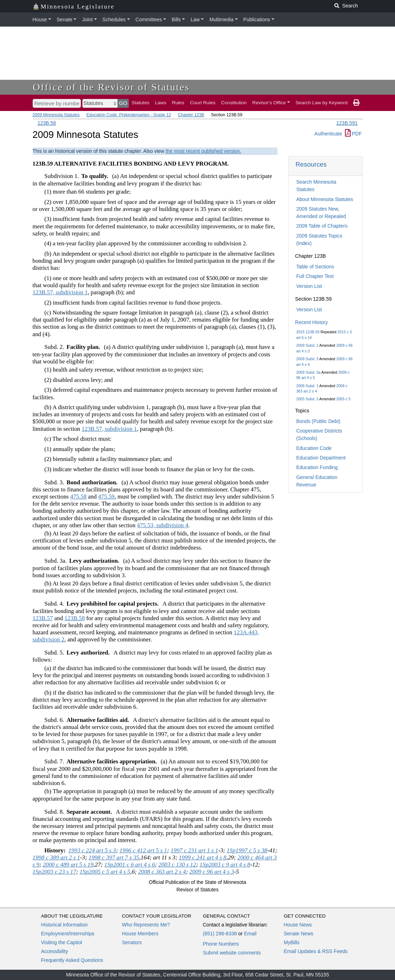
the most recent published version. (204, 151)
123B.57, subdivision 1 (60, 292)
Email (250, 934)
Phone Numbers (221, 944)
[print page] (356, 103)
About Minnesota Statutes (325, 199)
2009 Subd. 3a (308, 372)
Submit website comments (232, 953)
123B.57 (43, 618)
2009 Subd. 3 (307, 359)
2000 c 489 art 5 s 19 (68, 865)
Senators (132, 942)
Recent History (312, 322)
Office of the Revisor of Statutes (111, 87)
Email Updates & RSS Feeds (316, 951)
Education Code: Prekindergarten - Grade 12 (129, 115)
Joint (87, 20)
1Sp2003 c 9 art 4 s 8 (225, 865)
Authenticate (328, 134)
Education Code (314, 448)
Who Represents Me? (146, 925)
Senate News (299, 934)
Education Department (321, 458)
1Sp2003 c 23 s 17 (54, 872)
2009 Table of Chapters (322, 226)
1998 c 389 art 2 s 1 (56, 857)
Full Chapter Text (315, 276)
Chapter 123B (191, 115)
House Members (140, 934)
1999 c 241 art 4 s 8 (203, 857)
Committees (149, 20)
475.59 (106, 497)
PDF (353, 134)
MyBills (292, 942)
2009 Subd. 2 (307, 345)
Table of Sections (315, 267)
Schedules (114, 20)
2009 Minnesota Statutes (56, 115)
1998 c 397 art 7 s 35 (114, 857)
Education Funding (317, 467)
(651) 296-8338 (220, 934)
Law (195, 20)
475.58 (78, 497)
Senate (65, 20)
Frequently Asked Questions (72, 960)
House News (298, 925)
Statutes (141, 103)
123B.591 (347, 123)
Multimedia (221, 20)
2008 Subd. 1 (307, 386)
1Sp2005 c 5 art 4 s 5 (105, 872)
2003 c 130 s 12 (177, 865)
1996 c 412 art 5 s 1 (143, 850)
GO (123, 103)
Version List (309, 286)
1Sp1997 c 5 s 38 (247, 850)
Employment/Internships (68, 934)
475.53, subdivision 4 (163, 525)
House (40, 20)
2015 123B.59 (308, 332)
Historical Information (65, 925)
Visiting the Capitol (62, 942)
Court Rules (203, 103)
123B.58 (47, 123)
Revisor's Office (269, 103)
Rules (178, 103)
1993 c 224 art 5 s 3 (92, 850)
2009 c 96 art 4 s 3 (212, 872)
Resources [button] (311, 164)
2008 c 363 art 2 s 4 (162, 872)
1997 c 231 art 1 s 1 (194, 850)
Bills (176, 20)
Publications (257, 20)
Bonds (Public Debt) (319, 421)
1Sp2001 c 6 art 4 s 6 (130, 865)
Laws (161, 103)
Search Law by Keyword (322, 103)
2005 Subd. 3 (307, 399)
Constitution (234, 103)
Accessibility (55, 951)
